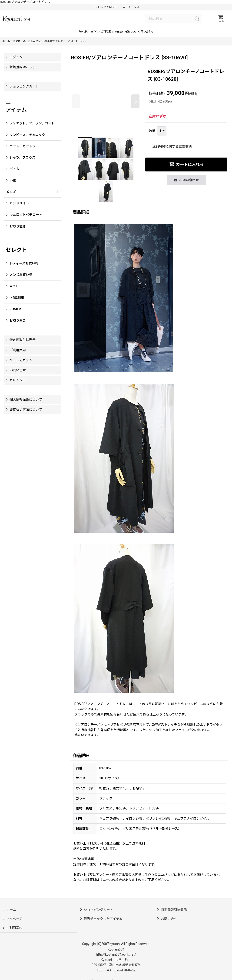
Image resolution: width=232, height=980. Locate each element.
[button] (76, 106)
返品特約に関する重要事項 (170, 152)
